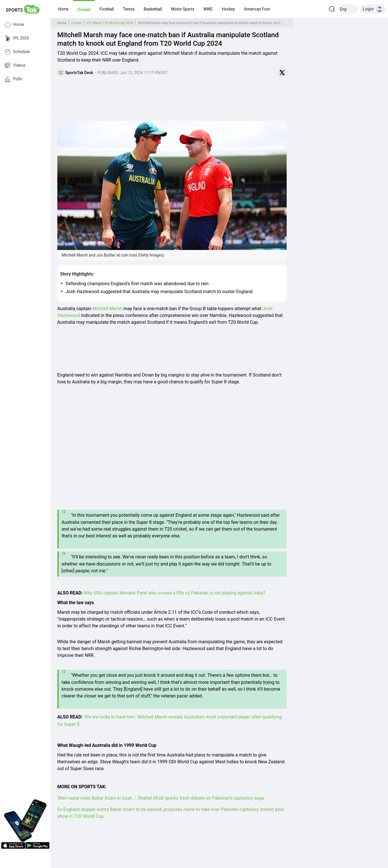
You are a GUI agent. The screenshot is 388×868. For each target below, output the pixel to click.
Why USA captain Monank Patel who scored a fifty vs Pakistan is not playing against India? (175, 593)
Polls (13, 79)
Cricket (76, 23)
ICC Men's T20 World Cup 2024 (110, 23)
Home (14, 25)
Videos (15, 66)
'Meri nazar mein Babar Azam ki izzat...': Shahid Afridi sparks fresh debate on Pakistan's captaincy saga (161, 798)
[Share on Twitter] (282, 73)
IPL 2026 (17, 38)
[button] (63, 9)
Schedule (17, 52)
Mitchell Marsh (107, 309)
